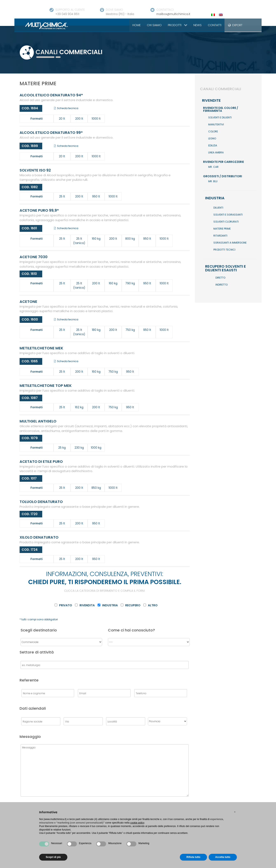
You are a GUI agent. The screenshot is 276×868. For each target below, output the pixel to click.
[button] (235, 812)
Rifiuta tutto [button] (193, 857)
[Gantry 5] (42, 26)
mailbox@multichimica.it (173, 14)
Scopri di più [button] (53, 857)
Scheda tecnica (66, 108)
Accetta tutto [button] (223, 857)
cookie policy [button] (137, 823)
